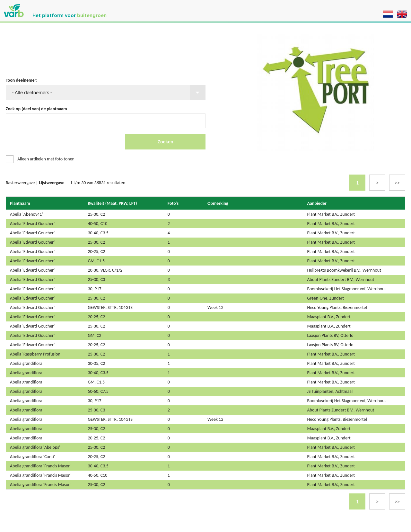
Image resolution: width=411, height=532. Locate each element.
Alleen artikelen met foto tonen (46, 159)
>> (397, 183)
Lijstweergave (52, 183)
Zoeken (165, 142)
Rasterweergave (20, 183)
